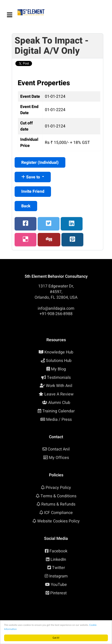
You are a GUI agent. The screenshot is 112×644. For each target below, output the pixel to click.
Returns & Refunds (58, 504)
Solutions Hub (59, 361)
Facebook (58, 551)
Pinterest (58, 593)
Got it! (56, 638)
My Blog (58, 369)
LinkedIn (58, 560)
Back (26, 206)
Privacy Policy (58, 488)
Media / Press (59, 420)
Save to (31, 177)
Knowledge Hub (59, 352)
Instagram (58, 576)
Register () (40, 163)
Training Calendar (58, 411)
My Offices (59, 458)
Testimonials (59, 378)
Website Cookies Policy (58, 521)
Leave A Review (59, 394)
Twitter (58, 568)
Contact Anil (59, 449)
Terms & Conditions (58, 496)
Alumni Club (59, 403)
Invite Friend (33, 191)
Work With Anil (59, 386)
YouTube (59, 585)
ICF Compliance (58, 513)
